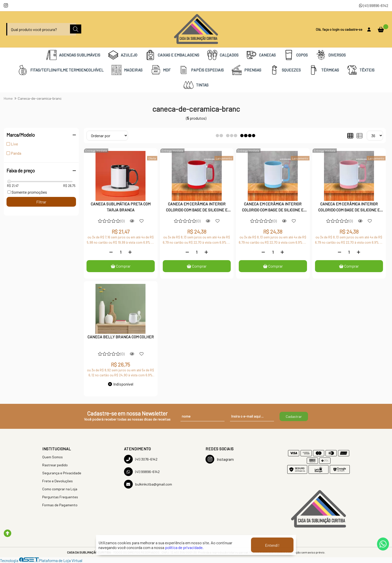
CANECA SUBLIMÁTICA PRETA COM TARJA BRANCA (121, 207)
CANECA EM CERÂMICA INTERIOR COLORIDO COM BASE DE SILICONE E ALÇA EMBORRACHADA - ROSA (349, 207)
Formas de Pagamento (60, 505)
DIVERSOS (331, 55)
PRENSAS (246, 70)
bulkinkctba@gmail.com (148, 484)
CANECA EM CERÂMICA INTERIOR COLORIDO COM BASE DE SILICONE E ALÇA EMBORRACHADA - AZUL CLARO (273, 207)
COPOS (296, 55)
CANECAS (261, 55)
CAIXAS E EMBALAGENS (172, 55)
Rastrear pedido (55, 465)
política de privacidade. (184, 547)
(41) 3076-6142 (141, 459)
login (336, 29)
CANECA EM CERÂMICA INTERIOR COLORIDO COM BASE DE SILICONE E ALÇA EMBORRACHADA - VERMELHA (197, 207)
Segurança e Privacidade (62, 473)
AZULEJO (123, 55)
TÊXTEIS (361, 70)
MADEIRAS (127, 70)
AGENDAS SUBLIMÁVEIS (73, 55)
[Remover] (111, 252)
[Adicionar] (130, 252)
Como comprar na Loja (60, 489)
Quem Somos (52, 457)
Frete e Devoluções (57, 481)
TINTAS (196, 85)
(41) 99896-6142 (374, 5)
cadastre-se (353, 29)
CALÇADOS (223, 55)
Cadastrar (294, 416)
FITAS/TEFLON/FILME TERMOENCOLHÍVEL (61, 70)
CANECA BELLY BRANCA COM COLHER (121, 337)
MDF (160, 70)
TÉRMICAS (324, 70)
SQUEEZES (285, 70)
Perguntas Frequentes (60, 497)
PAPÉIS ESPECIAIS (201, 70)
